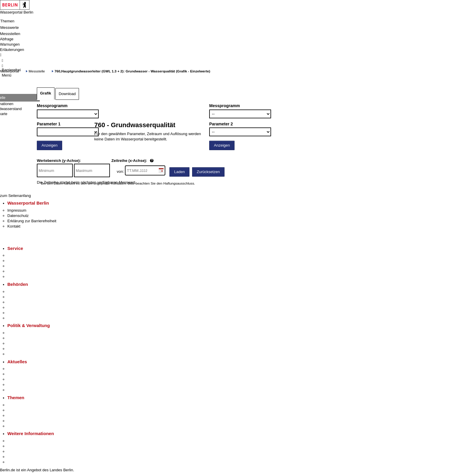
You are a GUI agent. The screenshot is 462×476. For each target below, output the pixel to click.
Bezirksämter (19, 302)
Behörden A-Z (19, 292)
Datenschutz (18, 216)
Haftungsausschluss (179, 183)
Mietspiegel (17, 421)
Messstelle (37, 71)
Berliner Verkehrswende (28, 410)
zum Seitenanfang (15, 196)
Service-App (18, 255)
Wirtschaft (16, 451)
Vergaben (16, 354)
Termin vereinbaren (24, 261)
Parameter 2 (221, 124)
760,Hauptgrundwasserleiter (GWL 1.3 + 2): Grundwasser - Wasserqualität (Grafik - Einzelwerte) (132, 71)
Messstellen (10, 34)
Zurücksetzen (208, 172)
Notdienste (16, 271)
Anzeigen (49, 145)
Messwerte (10, 28)
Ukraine (14, 385)
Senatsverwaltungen (25, 297)
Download (67, 94)
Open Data (17, 349)
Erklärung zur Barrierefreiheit (32, 221)
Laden (179, 172)
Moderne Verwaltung (25, 416)
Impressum (17, 210)
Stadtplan (15, 462)
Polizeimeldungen (23, 374)
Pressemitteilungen (24, 369)
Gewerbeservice (21, 277)
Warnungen (10, 44)
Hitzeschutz (17, 390)
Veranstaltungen (21, 379)
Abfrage (7, 39)
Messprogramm (52, 106)
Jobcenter (16, 313)
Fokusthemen (19, 405)
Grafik (46, 93)
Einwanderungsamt (24, 318)
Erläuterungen (12, 50)
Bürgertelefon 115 (23, 266)
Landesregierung (22, 333)
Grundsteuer (18, 426)
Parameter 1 (49, 124)
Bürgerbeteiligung (22, 343)
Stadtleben (16, 457)
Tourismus (16, 446)
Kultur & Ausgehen (23, 441)
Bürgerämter (18, 307)
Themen (7, 21)
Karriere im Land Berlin (27, 338)
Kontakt (14, 226)
